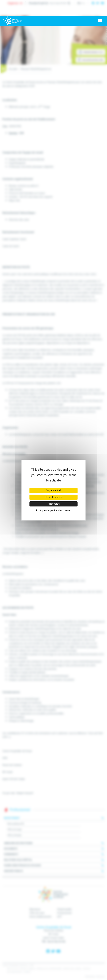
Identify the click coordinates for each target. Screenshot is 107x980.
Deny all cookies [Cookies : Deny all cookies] (53, 497)
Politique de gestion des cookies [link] (53, 511)
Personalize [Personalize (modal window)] (54, 504)
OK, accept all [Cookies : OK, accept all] (53, 490)
